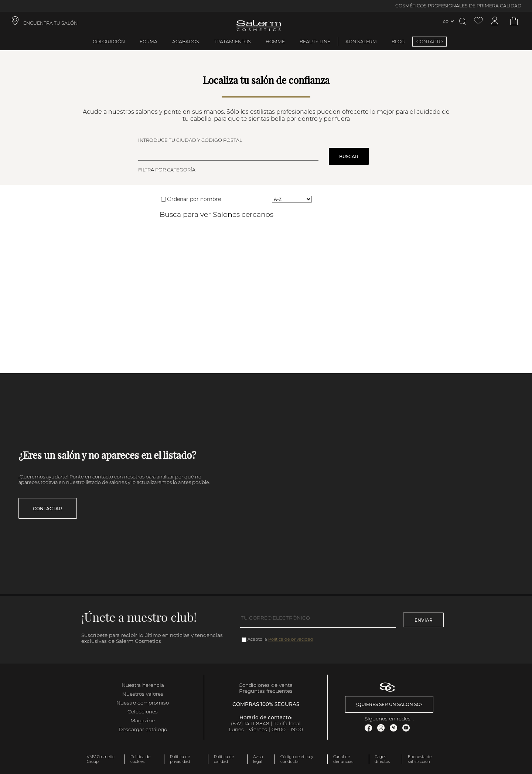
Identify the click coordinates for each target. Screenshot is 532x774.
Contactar (47, 509)
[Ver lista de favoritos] (478, 21)
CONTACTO (429, 42)
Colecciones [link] (143, 712)
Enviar (424, 620)
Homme (275, 42)
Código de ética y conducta (297, 759)
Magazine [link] (143, 720)
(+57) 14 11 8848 (250, 723)
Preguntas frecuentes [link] (266, 691)
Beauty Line (315, 42)
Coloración (109, 42)
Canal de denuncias (343, 759)
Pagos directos (382, 759)
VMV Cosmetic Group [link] (101, 759)
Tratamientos (232, 42)
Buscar (349, 156)
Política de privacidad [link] (180, 759)
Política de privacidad (291, 639)
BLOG (398, 42)
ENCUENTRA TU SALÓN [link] (50, 23)
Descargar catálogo (143, 729)
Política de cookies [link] (140, 759)
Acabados (186, 42)
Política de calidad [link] (224, 759)
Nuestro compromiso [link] (143, 703)
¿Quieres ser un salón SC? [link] (389, 704)
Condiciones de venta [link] (266, 685)
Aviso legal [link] (258, 759)
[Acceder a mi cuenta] (495, 21)
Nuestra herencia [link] (143, 685)
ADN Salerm (361, 42)
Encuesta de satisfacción (420, 759)
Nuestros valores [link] (143, 694)
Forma (149, 42)
